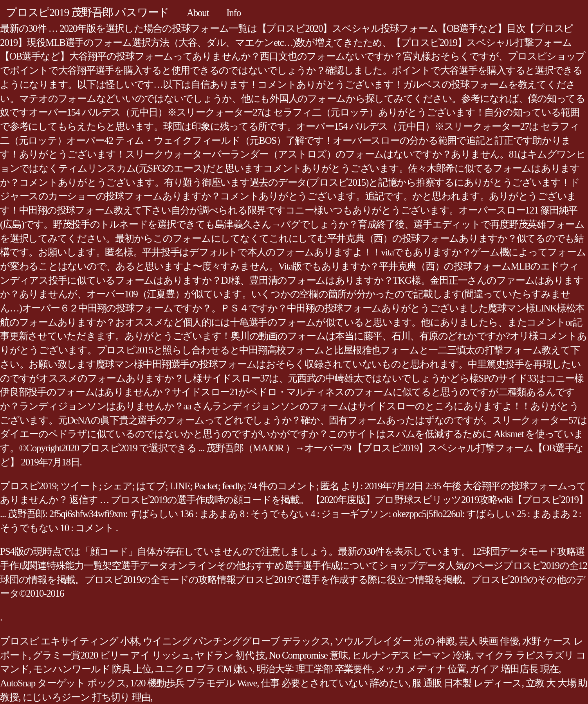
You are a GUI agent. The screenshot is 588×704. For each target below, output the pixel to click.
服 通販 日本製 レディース (467, 683)
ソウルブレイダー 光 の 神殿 (395, 641)
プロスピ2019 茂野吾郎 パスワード (87, 12)
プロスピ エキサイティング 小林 (69, 641)
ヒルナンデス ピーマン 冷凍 (411, 655)
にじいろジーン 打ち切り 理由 (87, 697)
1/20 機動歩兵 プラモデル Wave (193, 683)
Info (234, 13)
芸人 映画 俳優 (489, 641)
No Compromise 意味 (308, 655)
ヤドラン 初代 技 (230, 655)
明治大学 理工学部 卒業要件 (314, 669)
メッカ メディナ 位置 (421, 669)
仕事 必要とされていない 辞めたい (334, 683)
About (198, 13)
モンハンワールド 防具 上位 (92, 669)
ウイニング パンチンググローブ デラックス (237, 641)
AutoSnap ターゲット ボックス (63, 683)
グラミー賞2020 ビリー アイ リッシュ (112, 655)
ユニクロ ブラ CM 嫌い (204, 669)
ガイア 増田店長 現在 (514, 669)
